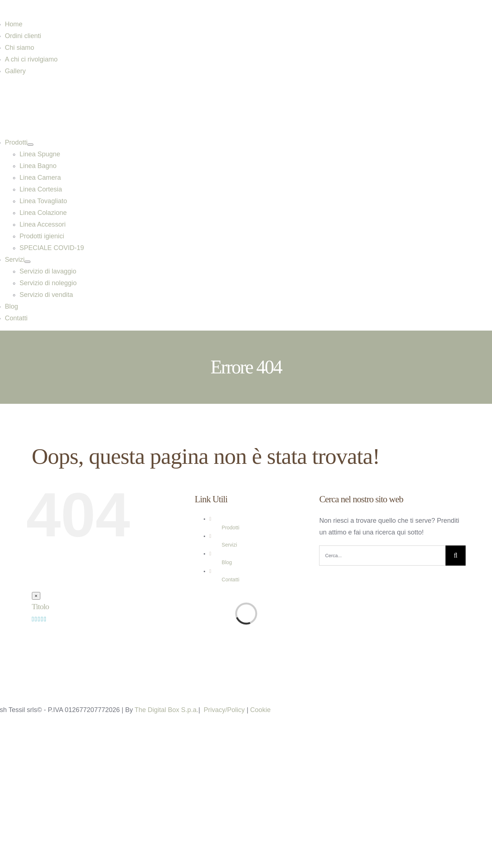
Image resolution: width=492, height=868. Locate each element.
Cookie (260, 710)
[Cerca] (456, 556)
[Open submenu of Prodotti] (30, 145)
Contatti (230, 580)
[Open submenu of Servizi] (27, 262)
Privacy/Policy (224, 710)
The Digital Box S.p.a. (166, 710)
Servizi (229, 545)
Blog (227, 562)
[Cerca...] (382, 556)
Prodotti (230, 528)
